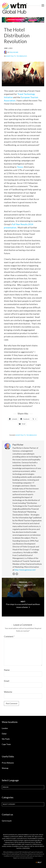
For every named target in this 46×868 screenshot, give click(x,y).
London (5, 728)
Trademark (39, 852)
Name (7, 670)
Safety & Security (34, 854)
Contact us (18, 856)
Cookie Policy (6, 854)
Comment (9, 636)
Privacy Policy (24, 854)
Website (8, 692)
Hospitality (11, 56)
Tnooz (20, 167)
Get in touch (7, 821)
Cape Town (6, 744)
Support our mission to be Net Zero (23, 858)
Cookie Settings (15, 854)
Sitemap (5, 768)
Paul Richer (14, 52)
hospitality (21, 435)
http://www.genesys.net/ (25, 570)
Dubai (4, 734)
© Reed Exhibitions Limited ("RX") (13, 852)
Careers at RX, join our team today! (32, 856)
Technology (22, 56)
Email (7, 681)
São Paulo (6, 739)
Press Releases (8, 763)
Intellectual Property (29, 852)
